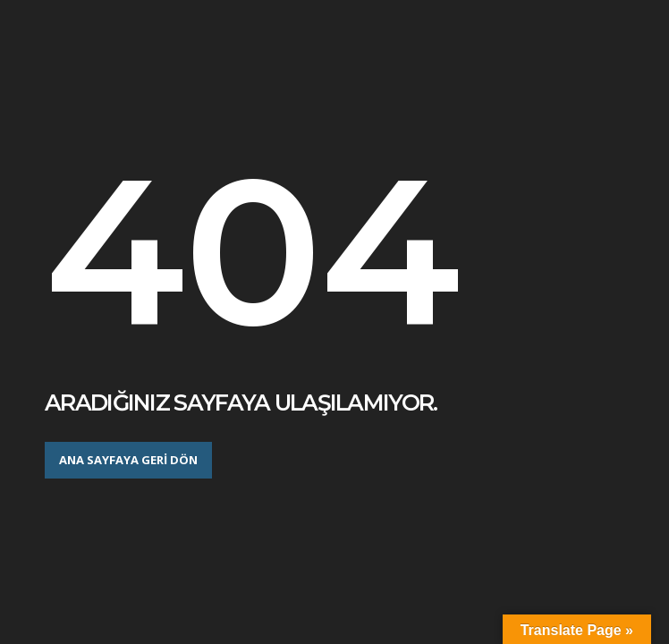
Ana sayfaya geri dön (128, 460)
